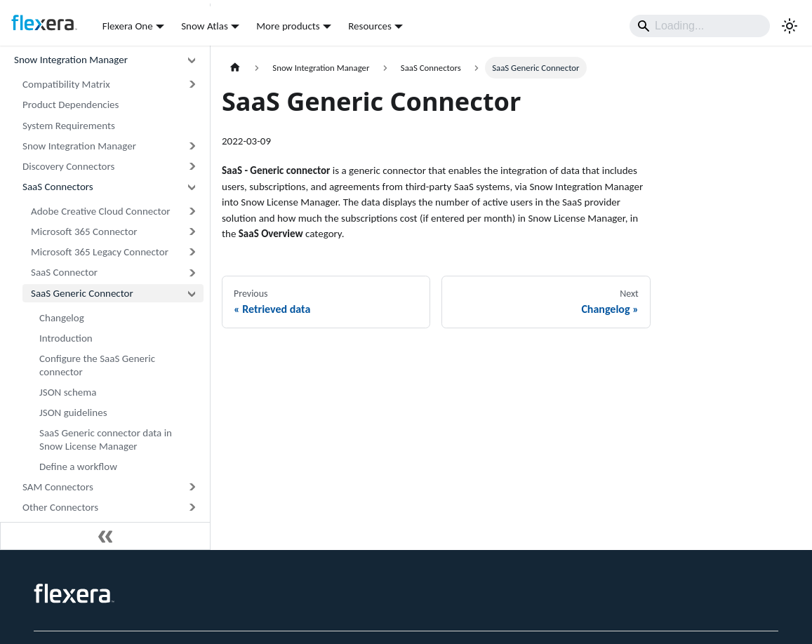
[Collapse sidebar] (105, 536)
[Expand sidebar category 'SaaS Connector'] (192, 273)
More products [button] (288, 26)
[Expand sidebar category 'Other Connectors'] (192, 508)
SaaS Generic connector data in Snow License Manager (106, 440)
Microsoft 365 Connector (84, 232)
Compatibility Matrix (66, 84)
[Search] (700, 26)
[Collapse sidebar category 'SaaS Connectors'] (192, 187)
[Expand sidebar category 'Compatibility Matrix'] (192, 85)
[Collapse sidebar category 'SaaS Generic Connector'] (192, 293)
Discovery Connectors (68, 166)
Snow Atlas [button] (205, 26)
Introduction (66, 338)
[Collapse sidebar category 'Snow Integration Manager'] (192, 60)
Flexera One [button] (128, 26)
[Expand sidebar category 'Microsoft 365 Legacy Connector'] (192, 252)
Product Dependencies (71, 105)
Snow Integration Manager (71, 60)
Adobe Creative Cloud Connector (101, 211)
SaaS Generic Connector (82, 293)
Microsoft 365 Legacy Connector (100, 252)
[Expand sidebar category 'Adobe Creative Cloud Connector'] (192, 212)
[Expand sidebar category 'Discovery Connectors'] (192, 167)
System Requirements (69, 126)
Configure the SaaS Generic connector (97, 365)
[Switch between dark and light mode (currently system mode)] (790, 26)
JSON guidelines (73, 412)
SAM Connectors (58, 487)
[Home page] (235, 68)
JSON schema (68, 392)
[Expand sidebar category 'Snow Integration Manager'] (192, 146)
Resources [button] (370, 26)
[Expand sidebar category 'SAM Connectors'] (192, 487)
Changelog (62, 318)
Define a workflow (78, 467)
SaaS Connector (64, 272)
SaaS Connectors (58, 187)
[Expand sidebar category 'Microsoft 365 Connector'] (192, 232)
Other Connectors (60, 507)
